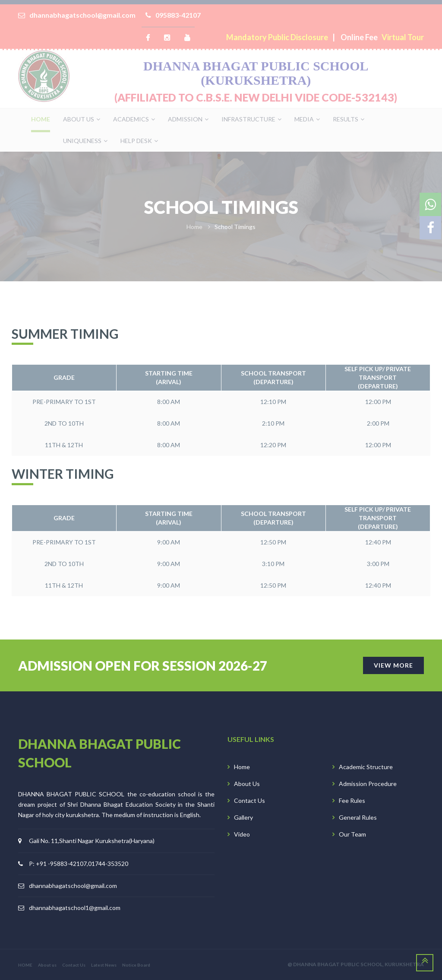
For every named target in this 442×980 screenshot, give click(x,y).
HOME (25, 965)
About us (47, 965)
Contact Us (249, 800)
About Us (247, 784)
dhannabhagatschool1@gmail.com (75, 908)
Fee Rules (352, 800)
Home (242, 767)
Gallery (243, 817)
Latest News (104, 965)
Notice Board (136, 965)
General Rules (358, 817)
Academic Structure (366, 767)
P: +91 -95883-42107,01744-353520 (79, 864)
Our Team (352, 834)
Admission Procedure (368, 784)
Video (242, 834)
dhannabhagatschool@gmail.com (73, 886)
